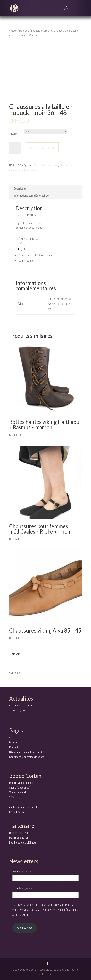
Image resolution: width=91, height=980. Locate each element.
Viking (35, 170)
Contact (14, 747)
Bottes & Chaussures (46, 165)
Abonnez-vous (25, 928)
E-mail (23, 888)
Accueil (13, 31)
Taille (14, 134)
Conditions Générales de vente (27, 757)
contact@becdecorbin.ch (23, 807)
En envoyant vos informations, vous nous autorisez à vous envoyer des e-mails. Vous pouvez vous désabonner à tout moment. (45, 910)
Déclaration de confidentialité (26, 752)
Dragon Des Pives (19, 833)
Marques (24, 31)
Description (20, 189)
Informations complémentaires (31, 196)
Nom (22, 871)
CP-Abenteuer (67, 165)
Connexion (15, 673)
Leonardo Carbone (42, 31)
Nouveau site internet (24, 705)
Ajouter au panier (42, 147)
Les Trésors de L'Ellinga (22, 843)
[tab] (46, 189)
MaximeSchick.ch (19, 838)
